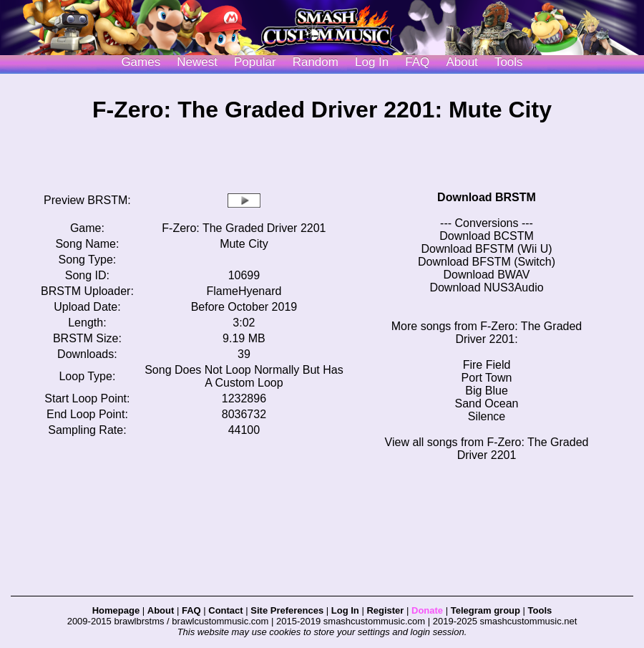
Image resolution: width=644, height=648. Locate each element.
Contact (225, 610)
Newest (197, 62)
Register (385, 610)
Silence (487, 416)
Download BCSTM (487, 236)
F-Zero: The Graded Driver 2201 (244, 228)
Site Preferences (287, 610)
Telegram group (486, 610)
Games (141, 62)
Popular (255, 62)
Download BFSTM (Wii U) (486, 249)
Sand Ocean (487, 403)
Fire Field (487, 365)
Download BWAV (487, 275)
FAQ (417, 62)
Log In (345, 610)
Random (316, 62)
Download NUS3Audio (486, 287)
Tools (509, 62)
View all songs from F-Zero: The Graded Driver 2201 (487, 449)
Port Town (487, 378)
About (462, 62)
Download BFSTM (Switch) (487, 262)
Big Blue (487, 391)
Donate (427, 610)
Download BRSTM (487, 197)
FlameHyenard (244, 291)
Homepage (116, 610)
